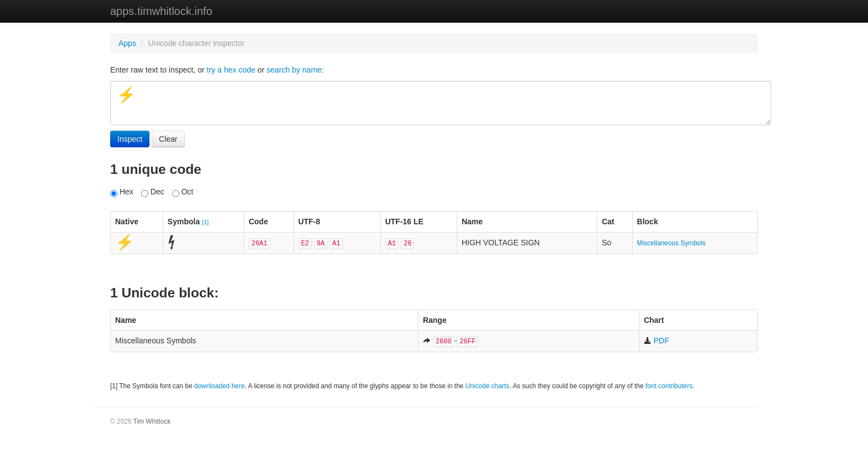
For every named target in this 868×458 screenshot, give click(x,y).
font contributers (669, 386)
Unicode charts (487, 386)
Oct (183, 192)
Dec (153, 192)
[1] (205, 222)
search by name (294, 70)
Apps (127, 43)
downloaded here (219, 386)
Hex (122, 192)
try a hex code (231, 70)
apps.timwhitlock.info (161, 11)
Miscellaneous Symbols (671, 243)
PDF (657, 341)
